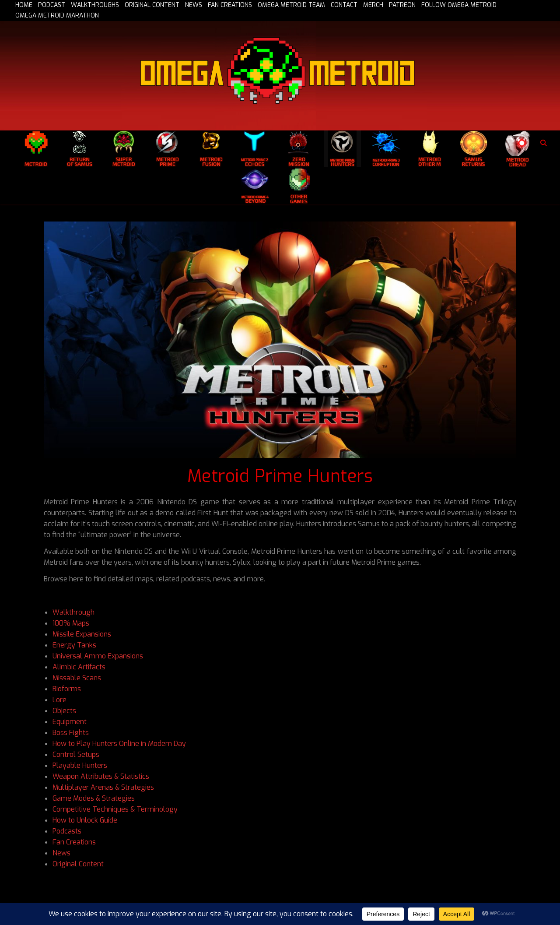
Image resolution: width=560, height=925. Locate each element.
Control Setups (76, 754)
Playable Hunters (80, 765)
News (61, 853)
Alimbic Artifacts (80, 667)
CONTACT (344, 5)
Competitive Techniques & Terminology (115, 809)
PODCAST (52, 5)
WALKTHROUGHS (95, 5)
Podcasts (67, 831)
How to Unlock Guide (85, 820)
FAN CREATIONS (230, 5)
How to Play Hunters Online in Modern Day (119, 744)
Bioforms (67, 689)
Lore (59, 700)
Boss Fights (71, 733)
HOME (24, 5)
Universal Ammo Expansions (98, 656)
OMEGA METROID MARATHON (57, 16)
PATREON (402, 5)
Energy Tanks (74, 645)
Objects (64, 711)
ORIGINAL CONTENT (152, 5)
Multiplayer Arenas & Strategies (103, 787)
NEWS (194, 5)
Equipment (70, 722)
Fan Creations (74, 842)
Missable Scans (77, 678)
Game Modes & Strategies (94, 798)
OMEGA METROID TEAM (291, 5)
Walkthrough (73, 612)
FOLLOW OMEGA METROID (459, 5)
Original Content (78, 864)
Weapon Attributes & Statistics (101, 776)
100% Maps (71, 623)
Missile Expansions (82, 634)
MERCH (373, 5)
